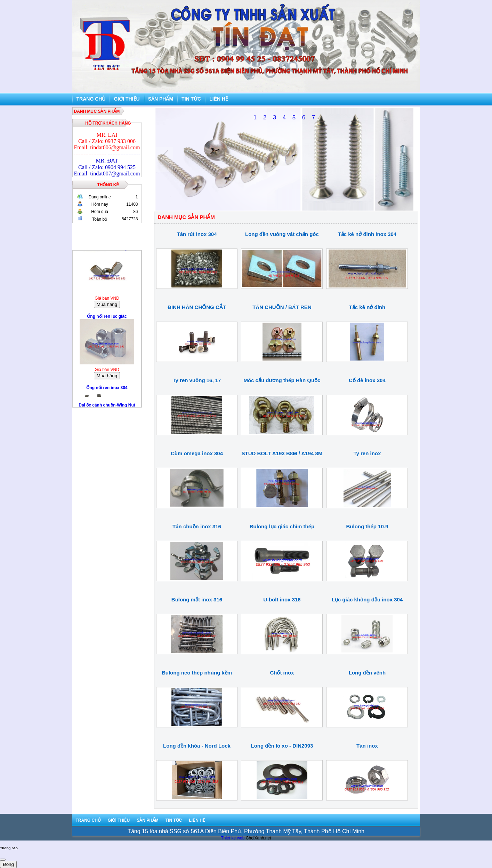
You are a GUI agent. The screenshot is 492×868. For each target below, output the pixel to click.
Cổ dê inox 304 (367, 380)
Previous (164, 159)
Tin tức (191, 99)
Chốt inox (282, 673)
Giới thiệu (127, 99)
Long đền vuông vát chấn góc (282, 234)
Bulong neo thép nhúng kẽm (197, 673)
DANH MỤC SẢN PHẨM (97, 111)
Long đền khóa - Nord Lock (197, 746)
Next (405, 159)
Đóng (8, 864)
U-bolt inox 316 (282, 599)
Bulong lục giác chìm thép (282, 526)
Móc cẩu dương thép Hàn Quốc (282, 380)
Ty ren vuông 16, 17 (197, 380)
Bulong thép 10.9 (367, 526)
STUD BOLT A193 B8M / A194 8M (282, 453)
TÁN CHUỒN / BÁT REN (282, 307)
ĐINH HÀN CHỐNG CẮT (197, 307)
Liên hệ (219, 99)
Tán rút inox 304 (197, 234)
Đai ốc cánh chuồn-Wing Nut (107, 251)
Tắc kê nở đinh (367, 307)
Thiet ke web (233, 838)
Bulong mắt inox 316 (197, 599)
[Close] (3, 860)
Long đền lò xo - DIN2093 (282, 746)
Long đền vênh (367, 673)
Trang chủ (91, 99)
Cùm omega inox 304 (197, 453)
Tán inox (367, 746)
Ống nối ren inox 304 (107, 390)
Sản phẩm (161, 99)
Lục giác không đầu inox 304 (367, 599)
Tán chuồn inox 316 (197, 526)
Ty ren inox (367, 453)
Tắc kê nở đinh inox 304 (367, 234)
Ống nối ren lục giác (107, 318)
